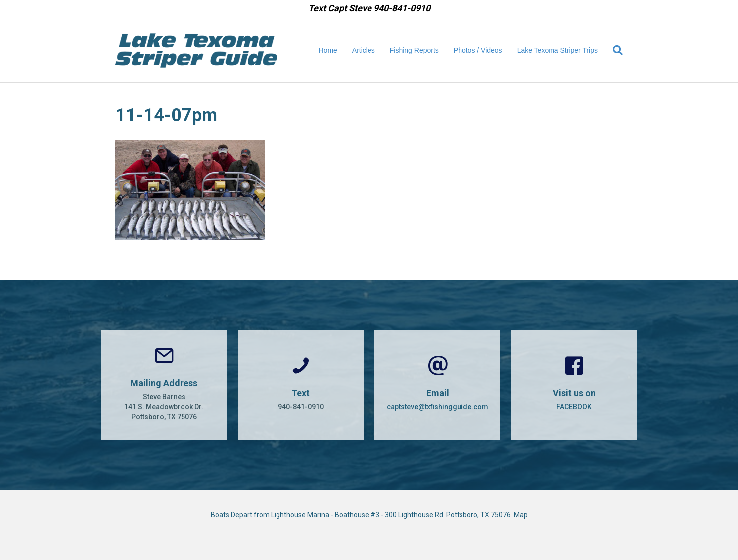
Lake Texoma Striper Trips (557, 50)
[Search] (614, 50)
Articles (364, 50)
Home (328, 50)
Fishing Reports (414, 50)
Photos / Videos (478, 50)
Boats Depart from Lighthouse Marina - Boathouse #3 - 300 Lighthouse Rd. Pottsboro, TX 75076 (362, 515)
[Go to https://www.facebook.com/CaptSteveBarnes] (574, 385)
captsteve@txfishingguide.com (438, 407)
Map (521, 515)
